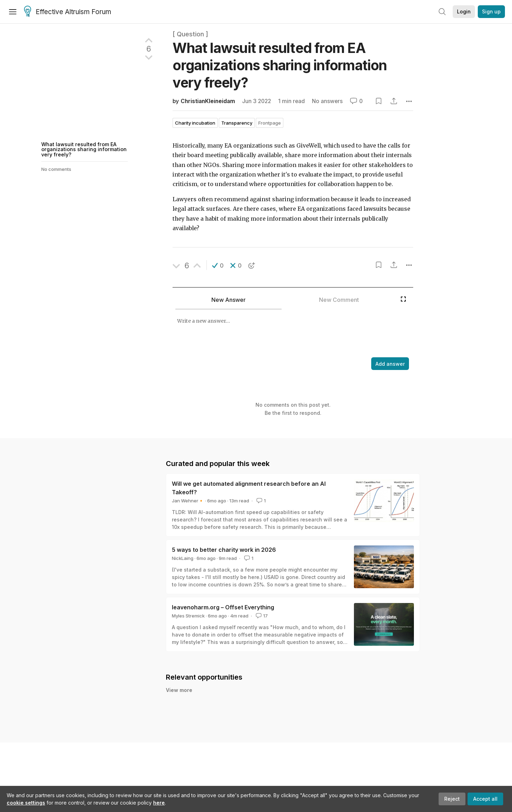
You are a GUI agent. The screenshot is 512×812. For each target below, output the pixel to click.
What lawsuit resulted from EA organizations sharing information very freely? (84, 149)
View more (179, 690)
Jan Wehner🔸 (188, 501)
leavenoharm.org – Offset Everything (223, 607)
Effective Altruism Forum (68, 12)
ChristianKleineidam (208, 101)
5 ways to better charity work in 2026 (224, 550)
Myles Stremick (188, 616)
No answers (327, 101)
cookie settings (26, 803)
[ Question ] (190, 34)
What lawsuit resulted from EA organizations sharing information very (280, 65)
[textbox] (285, 334)
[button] (218, 265)
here (159, 803)
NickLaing (183, 558)
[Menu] (13, 12)
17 (261, 616)
